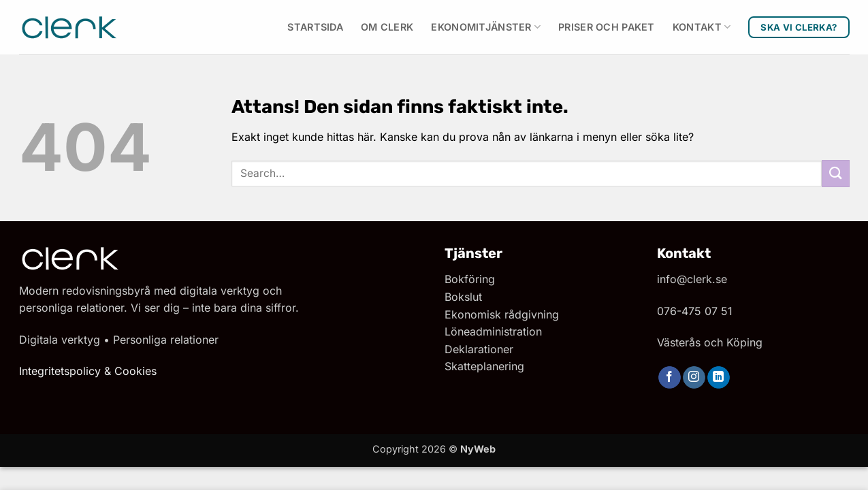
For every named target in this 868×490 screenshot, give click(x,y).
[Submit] (835, 173)
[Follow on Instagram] (694, 378)
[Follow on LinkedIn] (719, 378)
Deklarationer (479, 349)
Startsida (315, 27)
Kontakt (702, 27)
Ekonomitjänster (486, 27)
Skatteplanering (484, 366)
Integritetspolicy (60, 371)
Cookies (135, 371)
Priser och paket (607, 27)
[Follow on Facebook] (670, 378)
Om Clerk (387, 27)
